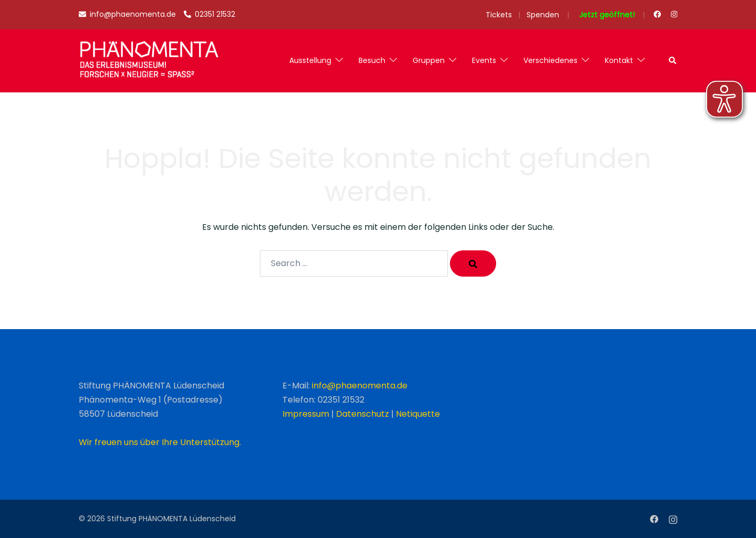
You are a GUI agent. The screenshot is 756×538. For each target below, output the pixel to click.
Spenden (543, 15)
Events (484, 60)
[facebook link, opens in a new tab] (657, 14)
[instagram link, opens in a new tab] (673, 14)
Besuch (372, 60)
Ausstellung (310, 60)
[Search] (473, 263)
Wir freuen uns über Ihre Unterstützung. (160, 442)
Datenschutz (363, 414)
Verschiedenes (550, 60)
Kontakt (619, 60)
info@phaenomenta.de (360, 386)
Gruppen (429, 60)
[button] (673, 61)
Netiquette (418, 414)
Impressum (306, 414)
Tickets (499, 15)
